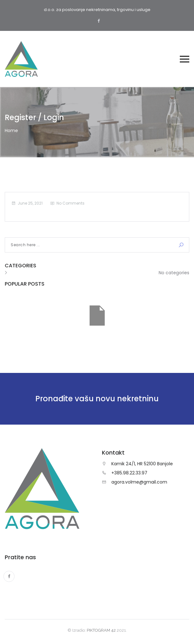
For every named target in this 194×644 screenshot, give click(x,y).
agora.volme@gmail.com (139, 482)
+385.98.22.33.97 (129, 473)
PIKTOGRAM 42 (101, 630)
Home (11, 131)
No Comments (71, 203)
